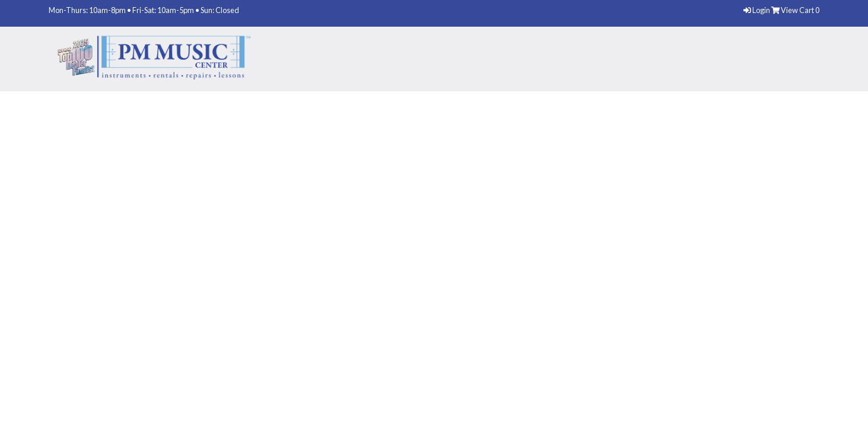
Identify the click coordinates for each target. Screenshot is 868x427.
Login (757, 10)
